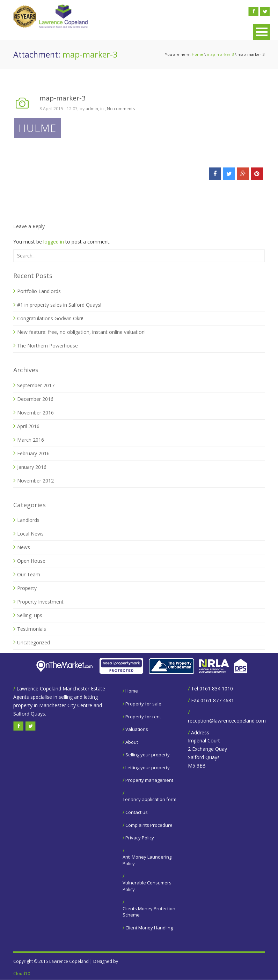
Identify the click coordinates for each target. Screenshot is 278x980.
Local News (30, 534)
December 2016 (35, 399)
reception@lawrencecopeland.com (227, 721)
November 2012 (35, 481)
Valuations (137, 729)
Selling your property (148, 755)
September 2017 (36, 385)
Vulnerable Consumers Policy (147, 886)
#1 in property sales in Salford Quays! (59, 305)
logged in (54, 242)
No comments (121, 109)
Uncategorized (34, 642)
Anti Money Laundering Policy (147, 860)
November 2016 (35, 413)
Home (197, 54)
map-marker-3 (220, 54)
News (24, 547)
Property (27, 588)
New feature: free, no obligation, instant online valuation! (81, 332)
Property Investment (40, 602)
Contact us (137, 812)
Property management (149, 780)
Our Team (29, 574)
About (132, 742)
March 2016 (31, 440)
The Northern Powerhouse (47, 346)
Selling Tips (30, 615)
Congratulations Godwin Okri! (50, 318)
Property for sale (143, 704)
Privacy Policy (140, 838)
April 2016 (28, 426)
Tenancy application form (149, 799)
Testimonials (32, 629)
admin (92, 109)
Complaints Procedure (149, 825)
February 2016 (33, 453)
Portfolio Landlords (39, 291)
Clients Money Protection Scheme (149, 912)
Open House (31, 561)
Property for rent (143, 717)
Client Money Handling (149, 928)
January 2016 (32, 467)
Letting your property (148, 768)
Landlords (28, 520)
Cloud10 (22, 974)
